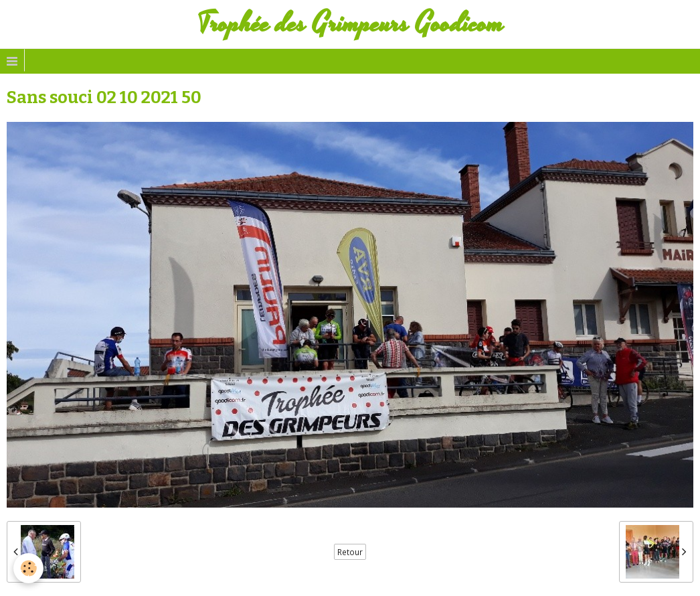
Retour (350, 552)
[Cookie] (28, 568)
